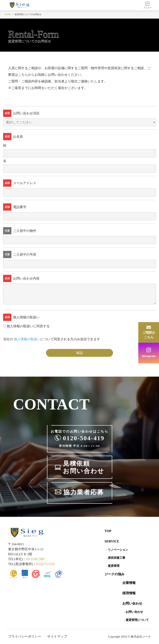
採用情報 (129, 593)
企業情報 (129, 583)
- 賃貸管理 (113, 566)
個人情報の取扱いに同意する (28, 326)
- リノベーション (117, 550)
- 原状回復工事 (116, 558)
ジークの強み (114, 574)
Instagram (149, 356)
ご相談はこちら (149, 335)
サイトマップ (57, 636)
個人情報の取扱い (27, 339)
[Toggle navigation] (147, 5)
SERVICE (112, 541)
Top (108, 531)
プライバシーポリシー (25, 636)
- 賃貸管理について (136, 620)
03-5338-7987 (36, 559)
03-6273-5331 (46, 564)
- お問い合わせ (134, 612)
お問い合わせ (132, 603)
